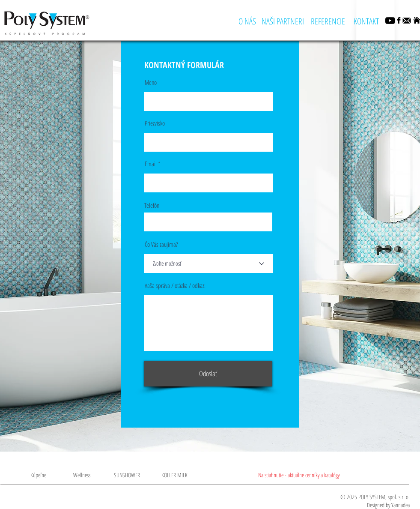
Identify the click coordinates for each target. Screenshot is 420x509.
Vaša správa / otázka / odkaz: (175, 286)
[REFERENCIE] (328, 21)
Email (151, 164)
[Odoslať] (208, 374)
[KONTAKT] (366, 21)
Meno (151, 82)
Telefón (152, 205)
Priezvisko (155, 123)
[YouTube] (390, 21)
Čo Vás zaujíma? (161, 244)
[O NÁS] (247, 21)
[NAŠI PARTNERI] (283, 21)
